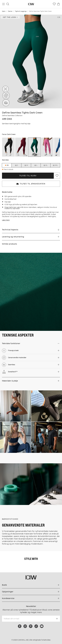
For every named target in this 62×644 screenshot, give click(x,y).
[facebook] (20, 626)
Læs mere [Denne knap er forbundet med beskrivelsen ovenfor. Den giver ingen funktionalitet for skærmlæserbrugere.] (6, 220)
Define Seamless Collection (12, 116)
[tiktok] (36, 626)
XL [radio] (45, 165)
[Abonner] (57, 619)
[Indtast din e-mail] (28, 619)
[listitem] (8, 147)
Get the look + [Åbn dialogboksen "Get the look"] (10, 17)
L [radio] (36, 165)
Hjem (4, 11)
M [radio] (26, 165)
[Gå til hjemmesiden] (31, 4)
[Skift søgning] (8, 4)
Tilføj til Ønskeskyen (31, 184)
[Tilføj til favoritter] (57, 176)
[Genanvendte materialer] (5, 96)
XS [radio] (8, 165)
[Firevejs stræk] (5, 89)
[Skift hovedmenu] (4, 4)
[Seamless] (5, 103)
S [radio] (16, 165)
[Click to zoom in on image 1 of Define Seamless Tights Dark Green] (31, 62)
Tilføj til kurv (28, 176)
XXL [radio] (55, 165)
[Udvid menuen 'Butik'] (31, 585)
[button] (31, 237)
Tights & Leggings (21, 11)
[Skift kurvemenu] (58, 4)
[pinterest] (31, 626)
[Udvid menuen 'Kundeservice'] (31, 598)
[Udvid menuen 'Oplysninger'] (31, 592)
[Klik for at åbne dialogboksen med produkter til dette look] (15, 406)
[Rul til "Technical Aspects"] (31, 230)
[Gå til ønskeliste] (54, 4)
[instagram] (25, 626)
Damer (10, 11)
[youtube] (42, 626)
